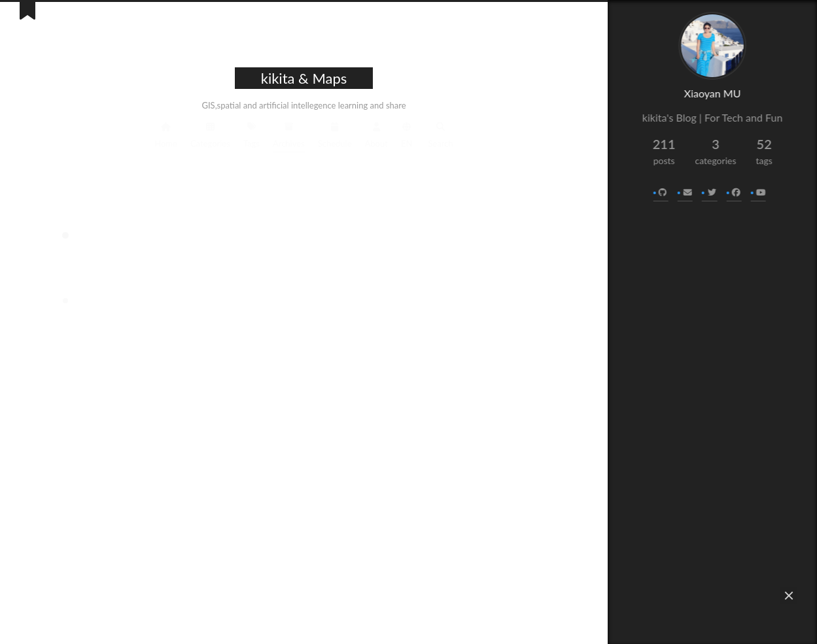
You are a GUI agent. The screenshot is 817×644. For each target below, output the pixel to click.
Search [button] (440, 134)
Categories (210, 134)
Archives (289, 134)
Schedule (335, 134)
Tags (252, 134)
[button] (789, 596)
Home (166, 134)
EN (407, 134)
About (376, 134)
